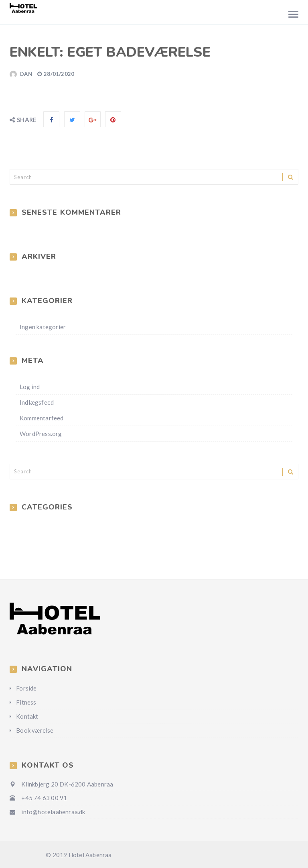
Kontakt (27, 716)
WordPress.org (41, 434)
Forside (26, 688)
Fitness (26, 702)
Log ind (30, 387)
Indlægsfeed (37, 402)
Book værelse (35, 730)
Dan (26, 74)
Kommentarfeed (42, 418)
